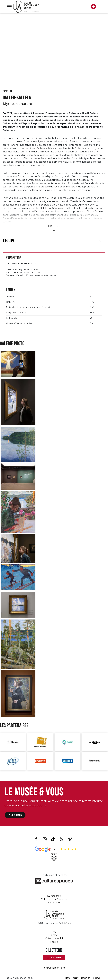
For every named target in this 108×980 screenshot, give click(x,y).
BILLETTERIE (93, 7)
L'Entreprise (54, 896)
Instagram (45, 839)
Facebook (36, 839)
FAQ (54, 932)
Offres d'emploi (54, 938)
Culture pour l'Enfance (54, 899)
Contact (54, 935)
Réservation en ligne (54, 968)
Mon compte (56, 958)
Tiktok (53, 839)
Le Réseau (54, 903)
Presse (54, 942)
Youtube (61, 839)
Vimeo (70, 839)
